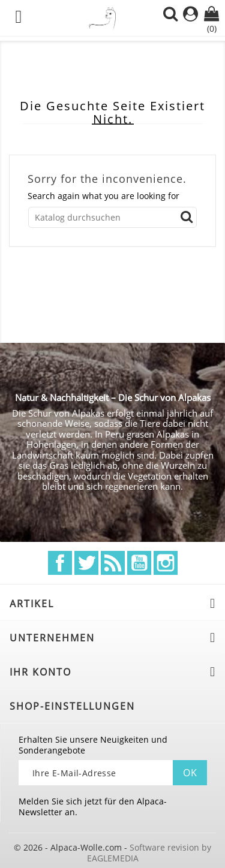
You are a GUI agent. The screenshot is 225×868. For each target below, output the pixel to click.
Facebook (60, 563)
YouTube (139, 563)
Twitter (86, 563)
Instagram (166, 563)
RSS (113, 563)
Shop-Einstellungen (72, 706)
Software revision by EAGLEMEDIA (149, 853)
